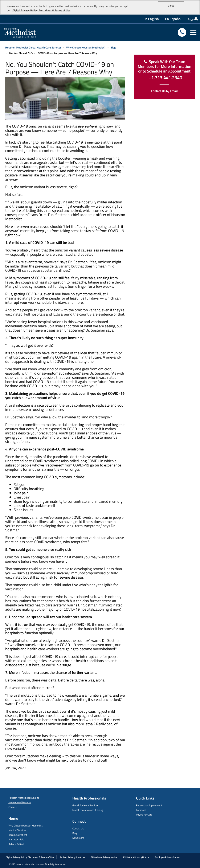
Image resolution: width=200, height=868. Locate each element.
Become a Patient (18, 835)
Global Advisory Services (85, 805)
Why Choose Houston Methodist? (86, 47)
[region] (100, 7)
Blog (113, 47)
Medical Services (17, 830)
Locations (141, 810)
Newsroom (78, 838)
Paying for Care (144, 815)
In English (152, 19)
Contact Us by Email (164, 91)
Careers (13, 807)
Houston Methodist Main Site (24, 798)
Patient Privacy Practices (72, 857)
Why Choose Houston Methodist (25, 826)
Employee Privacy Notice (167, 857)
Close (171, 5)
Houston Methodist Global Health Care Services (33, 47)
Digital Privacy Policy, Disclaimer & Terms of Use (30, 857)
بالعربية (193, 19)
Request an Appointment (149, 805)
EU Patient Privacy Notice (136, 857)
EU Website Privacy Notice (104, 857)
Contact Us (78, 828)
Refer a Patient (16, 844)
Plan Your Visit (16, 839)
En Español (173, 19)
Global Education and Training (88, 810)
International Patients (20, 802)
